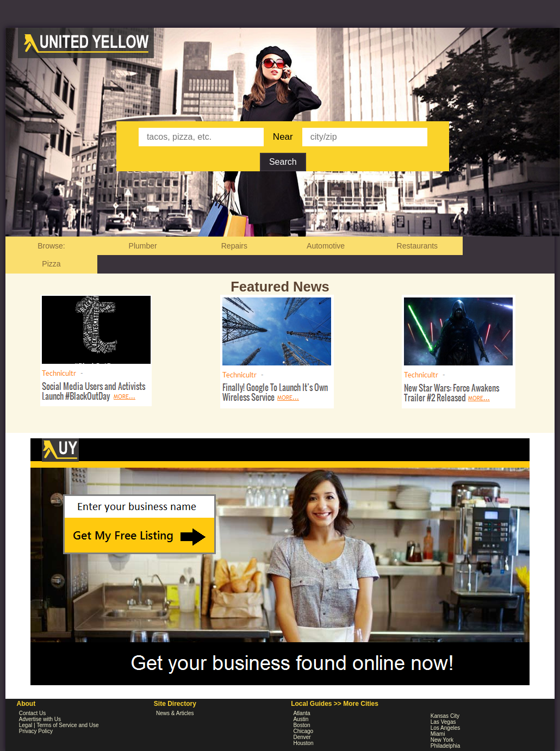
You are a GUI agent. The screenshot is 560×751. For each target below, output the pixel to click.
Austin (301, 719)
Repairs (234, 246)
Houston (303, 743)
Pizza (51, 264)
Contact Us (32, 713)
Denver (302, 737)
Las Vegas (443, 722)
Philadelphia (446, 746)
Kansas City (445, 716)
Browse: (51, 246)
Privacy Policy (36, 731)
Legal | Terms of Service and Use (59, 725)
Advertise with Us (40, 719)
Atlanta (301, 713)
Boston (301, 725)
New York (442, 740)
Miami (438, 734)
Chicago (303, 731)
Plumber (143, 246)
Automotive (326, 246)
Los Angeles (446, 728)
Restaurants (417, 246)
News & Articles (175, 713)
